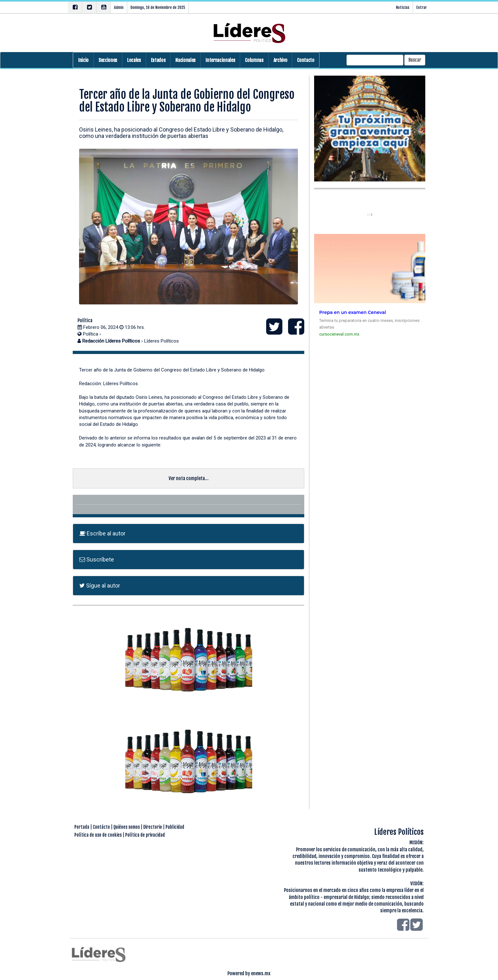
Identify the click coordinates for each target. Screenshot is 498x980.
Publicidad (175, 827)
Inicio (83, 60)
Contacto (306, 60)
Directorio (153, 827)
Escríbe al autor (102, 533)
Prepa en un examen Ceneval (353, 312)
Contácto (101, 827)
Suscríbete (97, 559)
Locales (134, 60)
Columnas (254, 60)
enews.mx (261, 973)
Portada (82, 827)
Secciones (108, 60)
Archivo (280, 60)
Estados (158, 60)
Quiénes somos (127, 827)
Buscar (415, 60)
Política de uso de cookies (98, 835)
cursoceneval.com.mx (339, 334)
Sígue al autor (100, 585)
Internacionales (220, 60)
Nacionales (185, 60)
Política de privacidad (145, 835)
